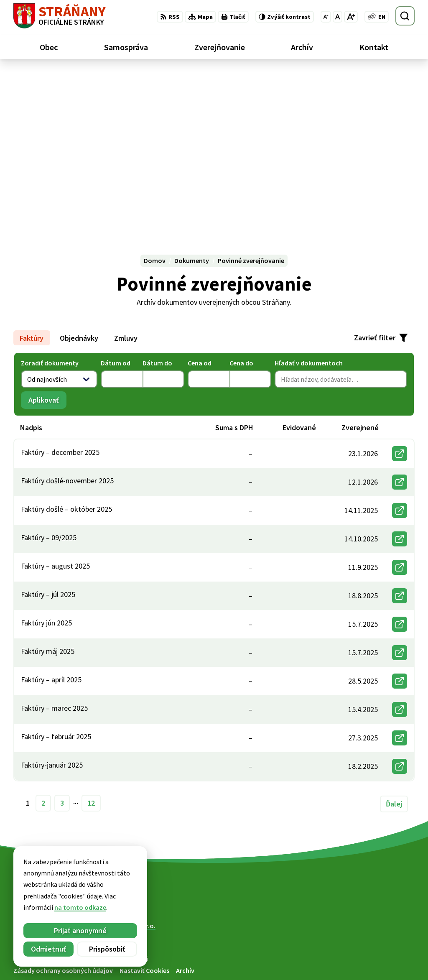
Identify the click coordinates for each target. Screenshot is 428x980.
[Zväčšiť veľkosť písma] (351, 17)
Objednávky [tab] (79, 175)
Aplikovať (47, 240)
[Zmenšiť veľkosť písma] (326, 17)
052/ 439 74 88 (365, 952)
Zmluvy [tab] (126, 175)
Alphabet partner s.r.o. (122, 763)
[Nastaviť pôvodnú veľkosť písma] (338, 17)
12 (91, 641)
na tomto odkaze (28, 907)
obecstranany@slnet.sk (380, 962)
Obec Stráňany (82, 771)
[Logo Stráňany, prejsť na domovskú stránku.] (60, 16)
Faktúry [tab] (32, 175)
